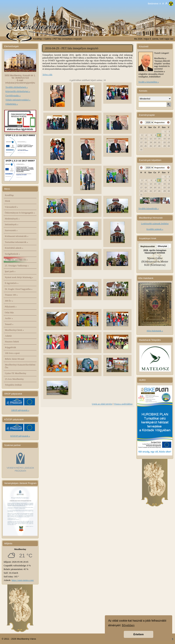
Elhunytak (162, 246)
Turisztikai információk (16, 242)
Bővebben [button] (128, 625)
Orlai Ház (9, 312)
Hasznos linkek (12, 342)
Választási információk (16, 260)
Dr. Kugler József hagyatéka (19, 289)
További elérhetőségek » (17, 87)
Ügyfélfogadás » (13, 96)
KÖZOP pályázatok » (20, 436)
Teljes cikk (47, 75)
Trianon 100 (11, 295)
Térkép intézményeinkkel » (18, 100)
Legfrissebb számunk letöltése (155, 224)
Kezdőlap (38, 39)
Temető (9, 324)
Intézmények (12, 224)
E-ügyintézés (12, 283)
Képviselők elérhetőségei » (18, 91)
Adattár (8, 336)
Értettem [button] (139, 634)
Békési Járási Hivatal (15, 359)
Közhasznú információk (17, 236)
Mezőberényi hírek (14, 330)
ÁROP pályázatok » (20, 410)
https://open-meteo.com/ (23, 580)
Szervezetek (11, 230)
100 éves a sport (12, 353)
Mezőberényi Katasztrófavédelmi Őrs (20, 366)
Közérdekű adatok (14, 248)
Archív (9, 318)
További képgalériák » (149, 208)
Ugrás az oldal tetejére (102, 404)
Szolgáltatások (12, 254)
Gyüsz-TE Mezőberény (16, 373)
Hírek (8, 201)
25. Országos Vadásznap (17, 266)
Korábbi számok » (155, 229)
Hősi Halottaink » (155, 331)
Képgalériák (11, 347)
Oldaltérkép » (12, 104)
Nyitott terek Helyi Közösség (19, 277)
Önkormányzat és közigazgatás (20, 213)
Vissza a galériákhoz (123, 404)
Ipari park (10, 271)
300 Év (9, 301)
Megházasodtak (148, 246)
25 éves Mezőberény (14, 379)
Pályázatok (11, 307)
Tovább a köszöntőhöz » (149, 82)
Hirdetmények (12, 219)
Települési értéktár (13, 385)
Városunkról (11, 207)
